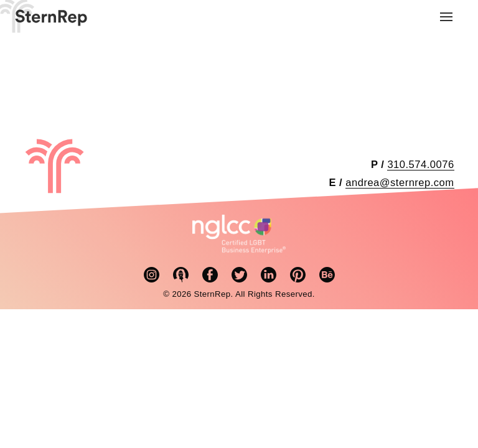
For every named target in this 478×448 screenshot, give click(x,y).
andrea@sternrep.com (400, 183)
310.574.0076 (420, 165)
